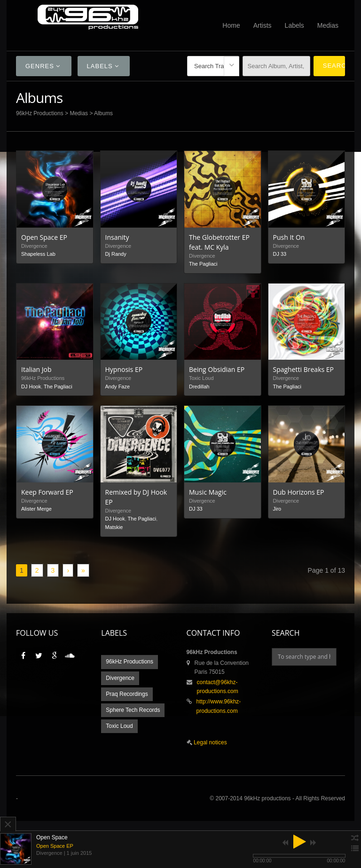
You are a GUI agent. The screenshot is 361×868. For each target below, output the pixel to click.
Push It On (289, 237)
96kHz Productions (40, 113)
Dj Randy (116, 254)
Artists (263, 25)
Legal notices (210, 742)
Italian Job (36, 369)
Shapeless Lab (38, 254)
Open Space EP (44, 237)
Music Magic (208, 492)
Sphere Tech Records (133, 710)
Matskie (114, 527)
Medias (328, 25)
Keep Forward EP (47, 492)
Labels (294, 25)
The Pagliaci (203, 264)
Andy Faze (118, 387)
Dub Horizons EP (299, 492)
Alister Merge (36, 509)
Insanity (117, 237)
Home (231, 25)
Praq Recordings (127, 694)
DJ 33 (280, 254)
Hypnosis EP (124, 369)
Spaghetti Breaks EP (304, 369)
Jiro (277, 509)
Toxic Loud (119, 726)
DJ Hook (31, 387)
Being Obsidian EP (217, 369)
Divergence (120, 678)
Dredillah (199, 387)
